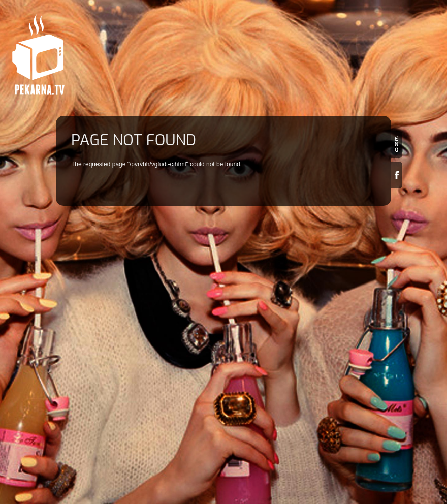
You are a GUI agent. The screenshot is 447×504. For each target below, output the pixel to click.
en (397, 145)
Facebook (397, 175)
